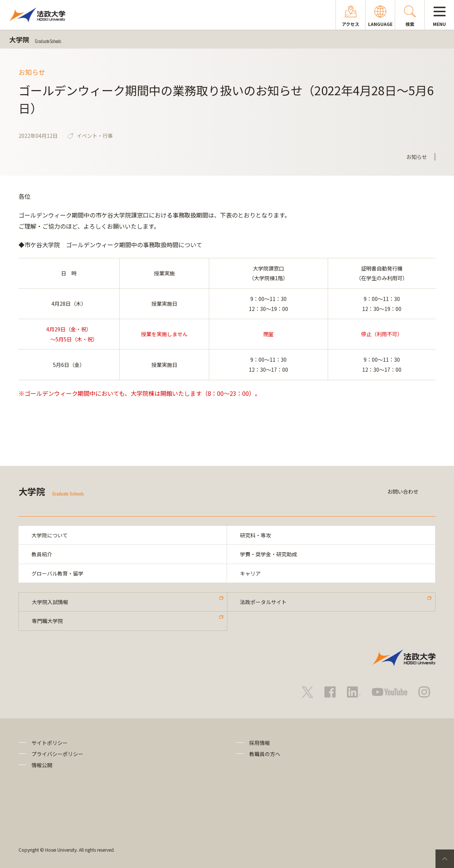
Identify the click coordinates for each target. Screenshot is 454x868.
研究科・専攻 (256, 535)
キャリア (250, 573)
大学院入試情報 (50, 602)
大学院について (50, 535)
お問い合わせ (403, 491)
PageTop (445, 859)
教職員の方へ (265, 754)
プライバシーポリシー (57, 754)
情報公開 (42, 765)
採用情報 (260, 743)
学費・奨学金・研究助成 (268, 554)
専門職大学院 (47, 621)
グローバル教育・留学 (57, 573)
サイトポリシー (50, 743)
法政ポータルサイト (264, 602)
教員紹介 (42, 554)
